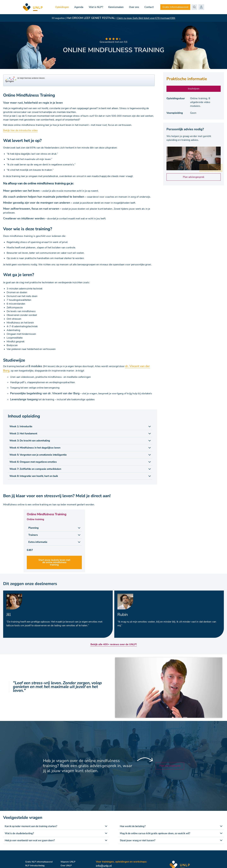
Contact (149, 7)
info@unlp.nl (104, 866)
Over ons (134, 7)
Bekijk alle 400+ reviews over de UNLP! (114, 644)
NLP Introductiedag (35, 866)
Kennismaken (116, 7)
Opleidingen (62, 7)
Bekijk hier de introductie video (20, 130)
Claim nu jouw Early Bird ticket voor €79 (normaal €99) (146, 18)
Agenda (79, 7)
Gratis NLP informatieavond (39, 862)
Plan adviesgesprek (194, 177)
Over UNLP (66, 866)
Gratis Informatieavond (175, 7)
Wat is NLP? (96, 7)
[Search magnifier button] (194, 7)
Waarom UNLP (68, 862)
